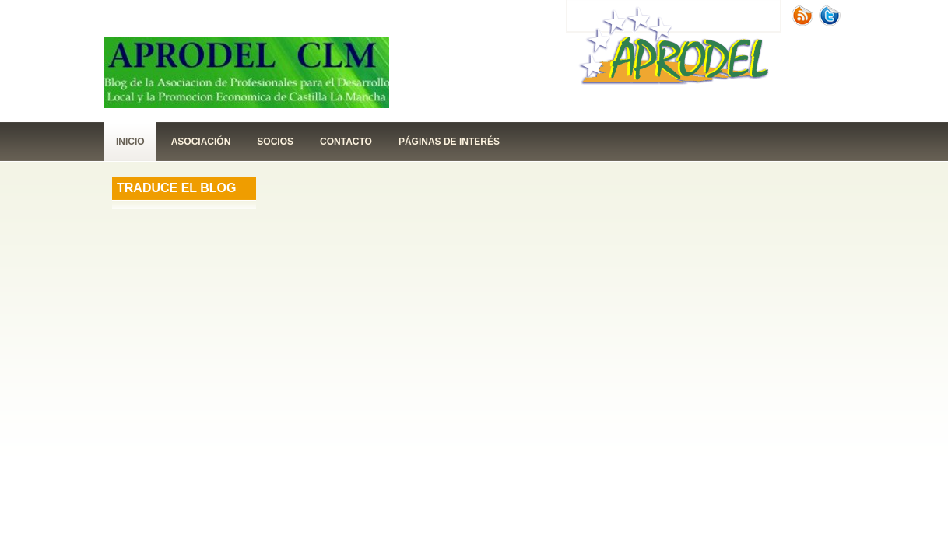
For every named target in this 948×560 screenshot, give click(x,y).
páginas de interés (449, 142)
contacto (346, 142)
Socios (275, 142)
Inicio (130, 142)
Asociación (201, 142)
